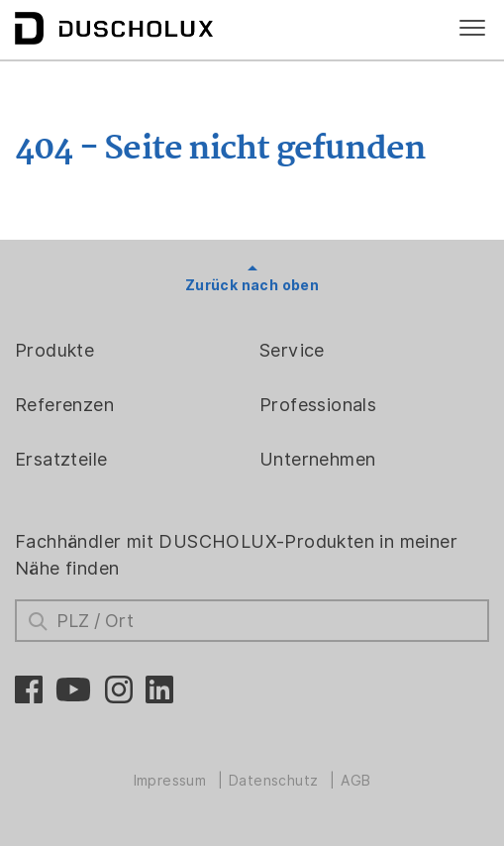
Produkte (54, 350)
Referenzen (64, 405)
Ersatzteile (61, 459)
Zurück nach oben (252, 285)
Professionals (318, 405)
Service (292, 350)
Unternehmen (317, 459)
